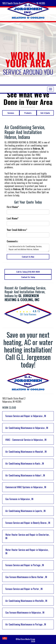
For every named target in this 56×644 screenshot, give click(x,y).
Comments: (12, 241)
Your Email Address (17, 230)
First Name (13, 207)
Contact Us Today (28, 277)
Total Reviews (28, 314)
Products (28, 113)
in (26, 416)
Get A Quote (45, 113)
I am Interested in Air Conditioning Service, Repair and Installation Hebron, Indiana (28, 248)
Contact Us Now (28, 257)
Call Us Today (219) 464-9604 (28, 272)
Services (11, 113)
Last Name (13, 218)
